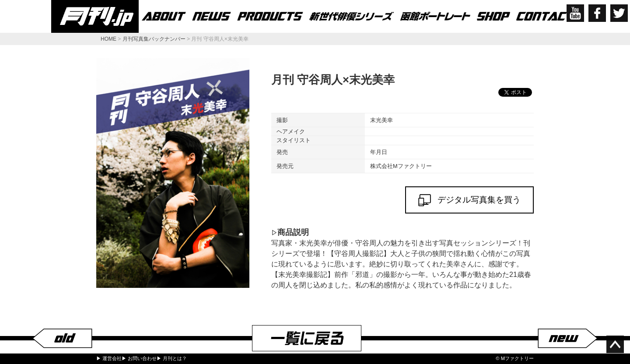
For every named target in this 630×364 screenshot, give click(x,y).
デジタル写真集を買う (469, 200)
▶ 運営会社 (109, 358)
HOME (108, 39)
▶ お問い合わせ (139, 358)
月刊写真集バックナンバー (154, 39)
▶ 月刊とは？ (172, 358)
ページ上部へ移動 (615, 344)
